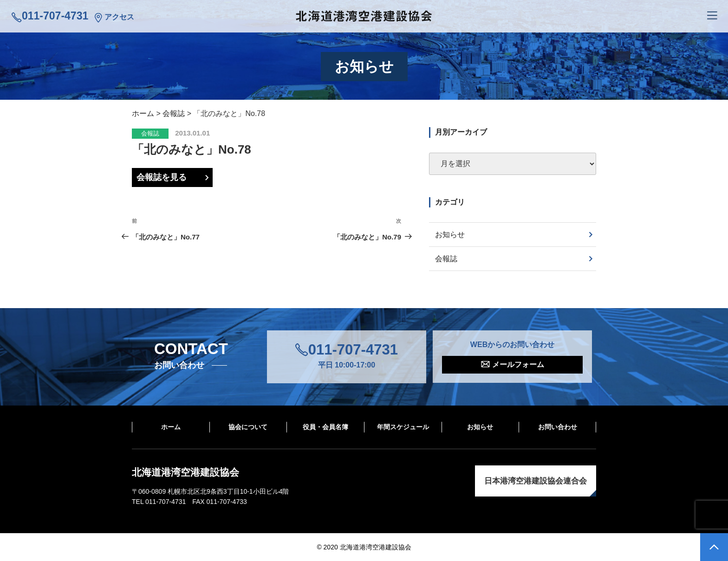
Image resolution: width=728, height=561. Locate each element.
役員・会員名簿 (325, 427)
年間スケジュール (403, 427)
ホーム (171, 427)
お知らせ (450, 235)
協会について (248, 427)
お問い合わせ (558, 427)
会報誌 (150, 133)
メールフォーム (518, 364)
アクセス (119, 17)
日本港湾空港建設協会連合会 (536, 481)
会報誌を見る (162, 177)
